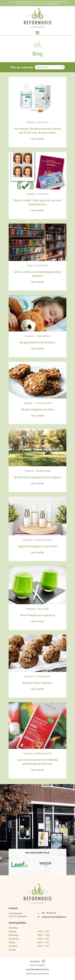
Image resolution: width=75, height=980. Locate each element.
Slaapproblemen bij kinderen (37, 342)
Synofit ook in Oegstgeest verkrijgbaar (37, 477)
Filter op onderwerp (22, 67)
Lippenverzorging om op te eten (37, 546)
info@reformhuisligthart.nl (52, 917)
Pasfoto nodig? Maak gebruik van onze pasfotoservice (37, 202)
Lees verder (37, 139)
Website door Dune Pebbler (37, 974)
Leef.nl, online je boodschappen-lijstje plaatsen (38, 274)
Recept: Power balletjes (37, 683)
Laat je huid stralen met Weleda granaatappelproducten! (37, 762)
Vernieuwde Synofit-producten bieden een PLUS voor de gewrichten (37, 131)
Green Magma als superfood (37, 615)
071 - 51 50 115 (47, 913)
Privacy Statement (37, 965)
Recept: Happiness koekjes (38, 409)
